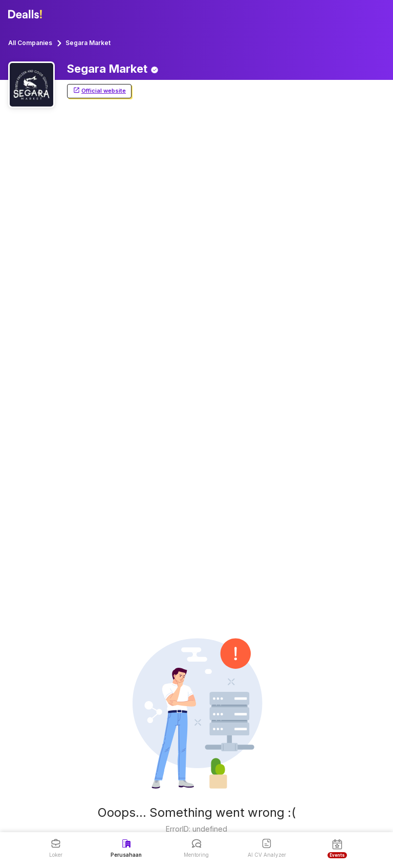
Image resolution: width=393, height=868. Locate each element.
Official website (99, 91)
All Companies (30, 43)
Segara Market (88, 43)
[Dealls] (27, 14)
